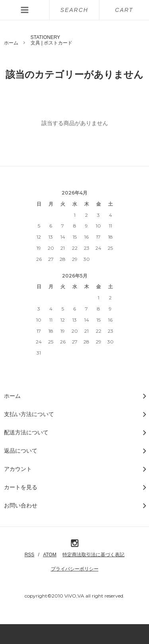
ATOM (50, 555)
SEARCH (74, 10)
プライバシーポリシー (75, 569)
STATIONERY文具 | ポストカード (52, 40)
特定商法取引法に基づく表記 (93, 555)
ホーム (11, 43)
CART (124, 10)
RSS (30, 555)
